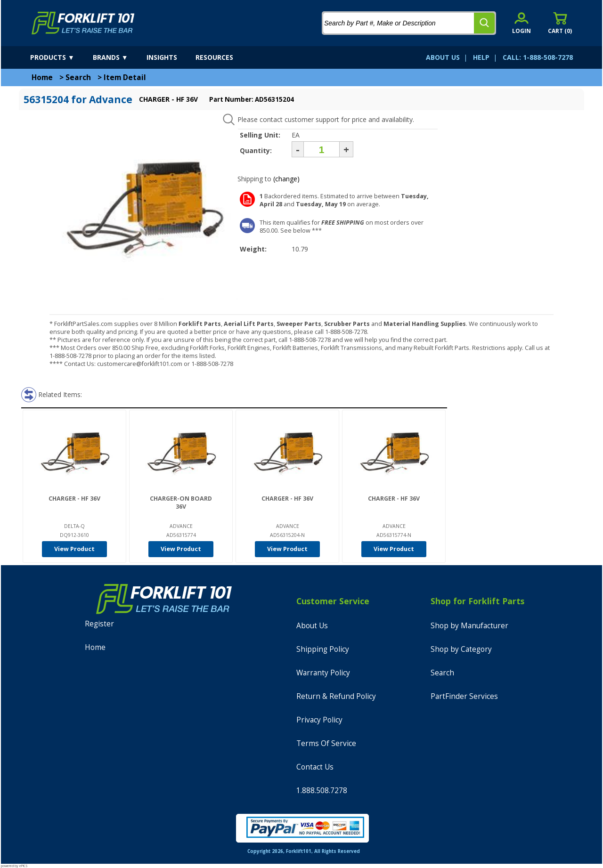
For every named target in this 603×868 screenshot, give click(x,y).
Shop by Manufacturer (469, 626)
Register (99, 624)
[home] (83, 23)
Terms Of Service (326, 743)
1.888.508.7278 (322, 791)
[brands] (119, 57)
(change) (286, 179)
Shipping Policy (323, 649)
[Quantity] (322, 149)
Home (42, 77)
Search (78, 77)
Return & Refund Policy (336, 696)
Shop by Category (461, 649)
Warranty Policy (323, 673)
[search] (484, 23)
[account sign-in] (522, 23)
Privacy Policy (319, 720)
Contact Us (315, 767)
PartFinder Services (464, 696)
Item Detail (125, 77)
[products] (61, 57)
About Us (312, 626)
